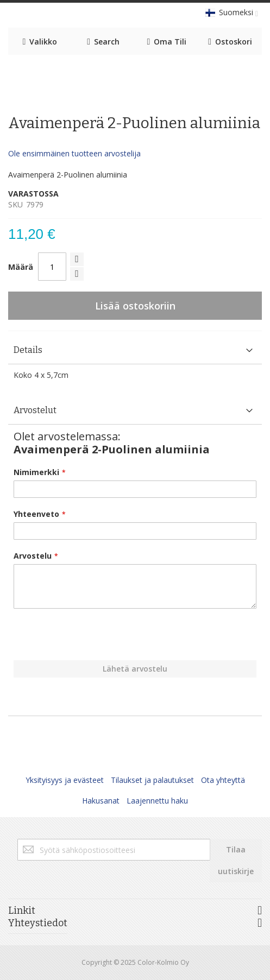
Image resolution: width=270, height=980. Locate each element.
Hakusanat (101, 801)
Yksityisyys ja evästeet (65, 780)
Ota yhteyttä (223, 780)
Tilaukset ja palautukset (152, 780)
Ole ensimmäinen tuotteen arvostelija (74, 153)
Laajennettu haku (157, 801)
